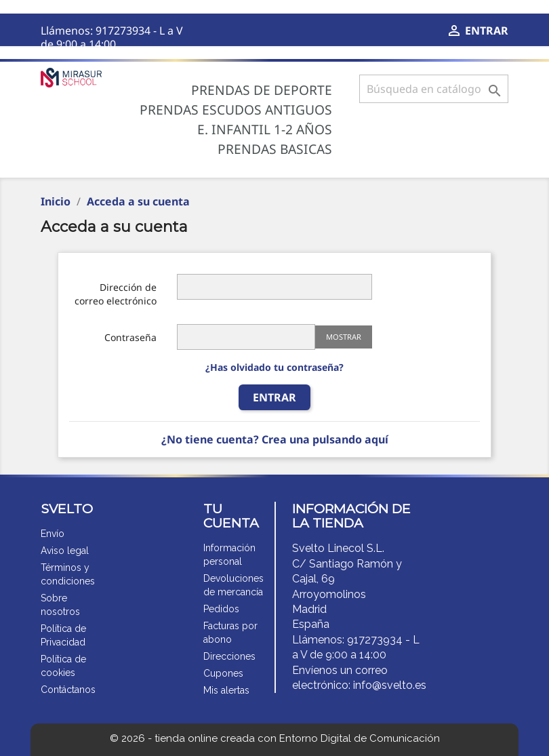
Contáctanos (68, 690)
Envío (53, 534)
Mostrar (344, 337)
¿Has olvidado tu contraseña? (274, 367)
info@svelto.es (390, 685)
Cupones (223, 673)
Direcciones (229, 656)
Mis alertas (226, 690)
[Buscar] (434, 89)
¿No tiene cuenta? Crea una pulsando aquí (275, 439)
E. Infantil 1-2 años (265, 130)
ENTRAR (274, 397)
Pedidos (221, 609)
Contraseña (130, 337)
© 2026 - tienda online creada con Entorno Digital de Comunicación (275, 738)
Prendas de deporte (262, 90)
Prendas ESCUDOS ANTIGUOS (236, 110)
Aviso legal (65, 551)
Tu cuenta (231, 516)
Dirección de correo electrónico (116, 294)
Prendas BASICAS (275, 149)
